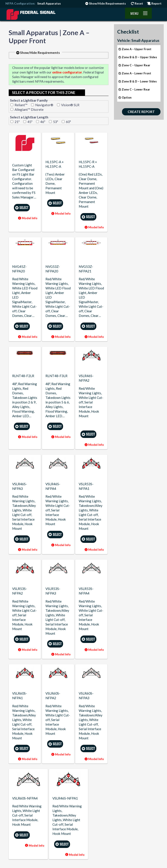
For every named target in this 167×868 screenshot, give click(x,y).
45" (30, 122)
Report (154, 3)
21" (17, 122)
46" (43, 122)
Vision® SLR (70, 105)
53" (56, 122)
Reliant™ (21, 105)
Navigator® (44, 105)
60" (68, 122)
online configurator (67, 72)
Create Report (141, 112)
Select (22, 207)
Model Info (28, 218)
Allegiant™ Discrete (29, 109)
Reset (137, 3)
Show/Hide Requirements (106, 3)
